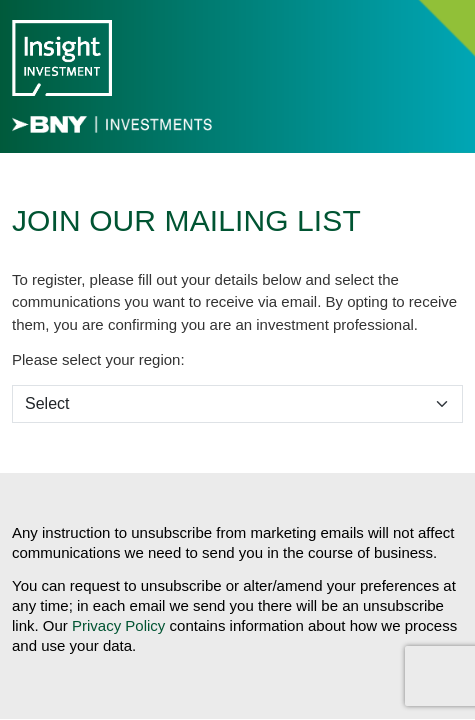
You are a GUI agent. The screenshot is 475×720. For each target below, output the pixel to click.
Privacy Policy (118, 625)
